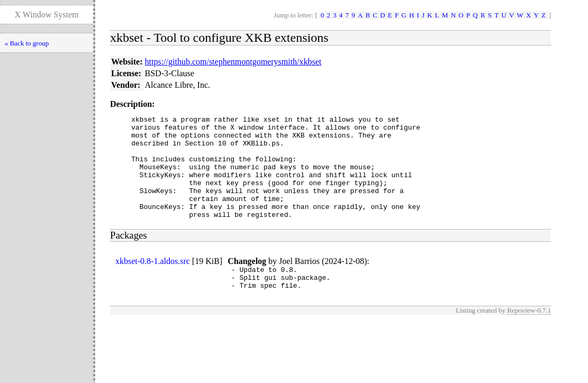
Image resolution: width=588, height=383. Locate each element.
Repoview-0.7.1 (529, 336)
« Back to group (27, 43)
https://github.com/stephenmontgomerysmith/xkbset (233, 62)
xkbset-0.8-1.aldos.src (153, 282)
